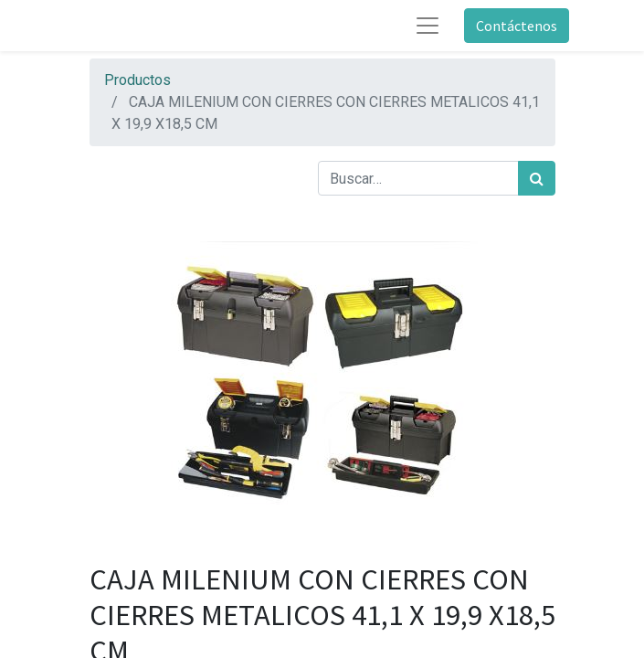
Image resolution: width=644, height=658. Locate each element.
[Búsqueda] (537, 178)
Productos (137, 80)
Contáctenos (517, 26)
